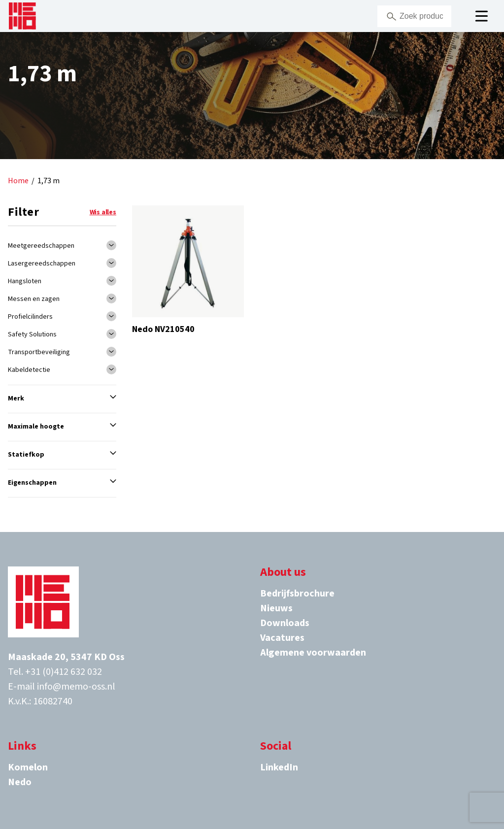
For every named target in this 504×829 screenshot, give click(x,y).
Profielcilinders (30, 317)
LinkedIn (279, 767)
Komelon (28, 767)
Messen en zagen (34, 299)
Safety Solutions (32, 334)
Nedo (20, 782)
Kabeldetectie (29, 370)
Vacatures (282, 638)
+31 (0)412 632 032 (64, 672)
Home (18, 181)
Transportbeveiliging (39, 352)
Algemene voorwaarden (313, 653)
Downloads (285, 623)
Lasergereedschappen (42, 264)
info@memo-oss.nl (76, 687)
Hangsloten (25, 281)
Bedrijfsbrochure (297, 594)
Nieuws (276, 608)
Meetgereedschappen (41, 246)
